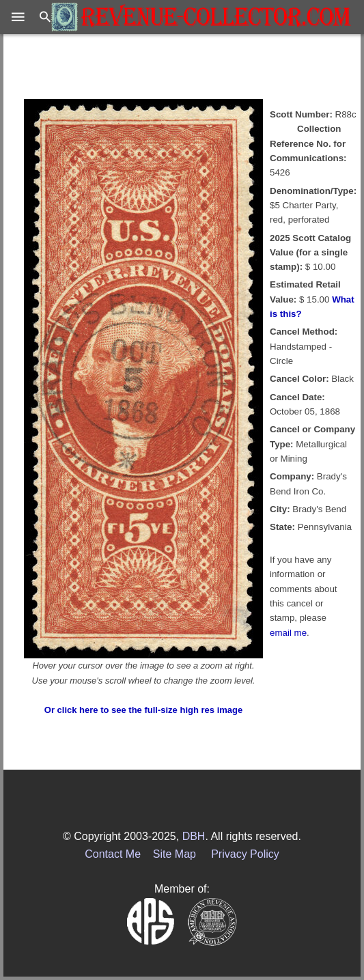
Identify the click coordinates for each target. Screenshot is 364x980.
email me (288, 633)
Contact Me (113, 854)
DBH (194, 836)
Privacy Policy (245, 854)
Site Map (174, 854)
